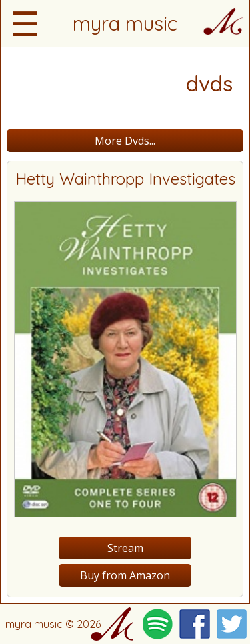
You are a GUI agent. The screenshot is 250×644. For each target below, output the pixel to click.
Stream (125, 548)
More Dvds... (125, 141)
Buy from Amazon (125, 575)
